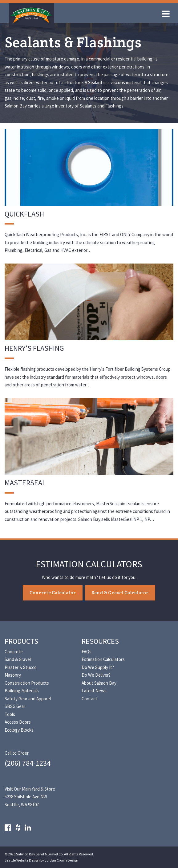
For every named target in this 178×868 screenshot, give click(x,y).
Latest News (94, 691)
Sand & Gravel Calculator (120, 593)
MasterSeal (25, 483)
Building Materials (22, 691)
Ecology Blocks (19, 730)
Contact (89, 699)
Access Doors (18, 722)
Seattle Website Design (22, 860)
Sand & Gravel (18, 659)
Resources (100, 641)
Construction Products (27, 683)
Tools (10, 714)
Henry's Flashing (34, 348)
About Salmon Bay (99, 683)
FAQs (87, 652)
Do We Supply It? (98, 667)
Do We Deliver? (96, 675)
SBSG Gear (15, 706)
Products (21, 641)
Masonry (13, 675)
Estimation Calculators (103, 659)
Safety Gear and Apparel (28, 699)
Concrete (14, 652)
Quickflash (24, 214)
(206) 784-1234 (28, 763)
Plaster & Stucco (21, 667)
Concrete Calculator (53, 593)
